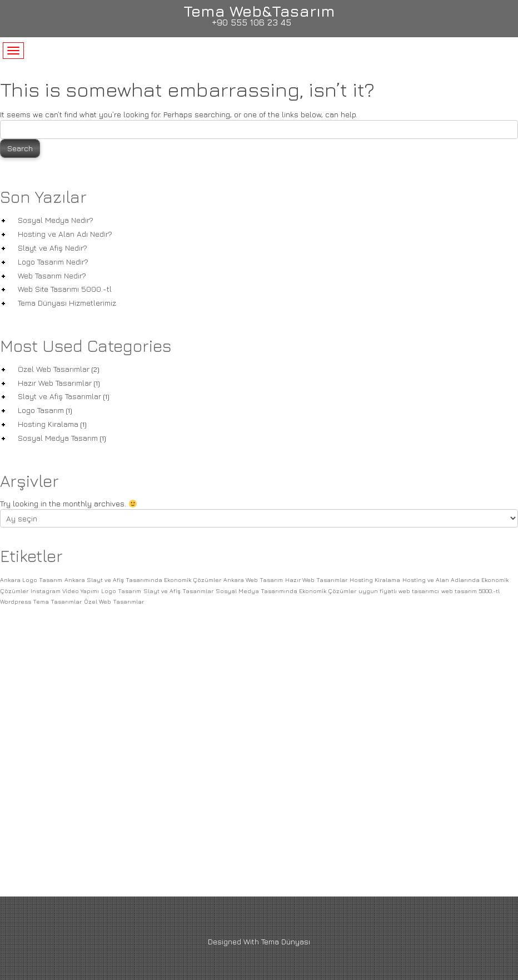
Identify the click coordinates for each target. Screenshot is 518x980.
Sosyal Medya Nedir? (56, 220)
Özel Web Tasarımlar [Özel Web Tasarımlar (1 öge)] (114, 601)
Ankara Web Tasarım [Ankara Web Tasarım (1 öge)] (253, 580)
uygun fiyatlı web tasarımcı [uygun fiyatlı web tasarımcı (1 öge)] (399, 591)
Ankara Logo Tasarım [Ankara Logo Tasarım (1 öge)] (31, 580)
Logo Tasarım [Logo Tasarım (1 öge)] (121, 591)
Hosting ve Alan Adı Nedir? (65, 234)
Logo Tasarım (41, 410)
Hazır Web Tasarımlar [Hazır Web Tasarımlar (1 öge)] (316, 580)
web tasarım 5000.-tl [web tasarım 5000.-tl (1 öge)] (470, 591)
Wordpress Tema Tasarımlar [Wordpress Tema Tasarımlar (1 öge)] (41, 601)
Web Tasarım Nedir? (52, 275)
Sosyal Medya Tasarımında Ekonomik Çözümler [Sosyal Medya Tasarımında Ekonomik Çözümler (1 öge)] (286, 591)
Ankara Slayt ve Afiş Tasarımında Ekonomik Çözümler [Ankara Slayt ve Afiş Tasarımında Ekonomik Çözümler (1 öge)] (143, 580)
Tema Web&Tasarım (259, 11)
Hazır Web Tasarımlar (55, 383)
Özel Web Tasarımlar (54, 369)
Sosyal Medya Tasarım (58, 438)
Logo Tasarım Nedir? (53, 262)
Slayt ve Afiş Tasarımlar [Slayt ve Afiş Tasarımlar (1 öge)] (178, 591)
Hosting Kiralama (48, 424)
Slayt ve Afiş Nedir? (53, 248)
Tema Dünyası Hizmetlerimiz (67, 303)
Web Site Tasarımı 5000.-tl (65, 289)
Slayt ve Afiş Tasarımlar (59, 396)
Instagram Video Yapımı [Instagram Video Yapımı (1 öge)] (65, 591)
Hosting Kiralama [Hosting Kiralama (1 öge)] (375, 580)
